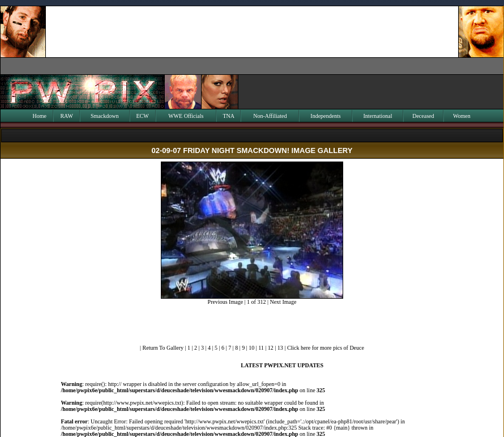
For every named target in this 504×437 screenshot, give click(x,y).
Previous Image (226, 302)
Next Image (283, 302)
